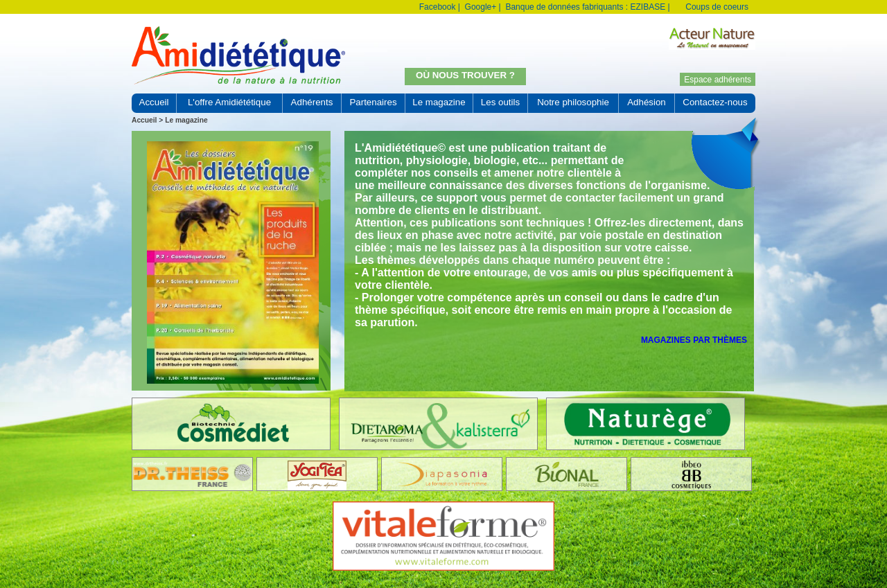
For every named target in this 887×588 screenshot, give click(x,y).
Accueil (144, 120)
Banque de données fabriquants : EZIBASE (585, 7)
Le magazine (186, 120)
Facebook (438, 7)
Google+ (481, 7)
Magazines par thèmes (694, 340)
